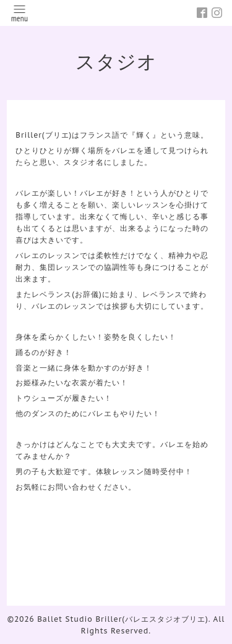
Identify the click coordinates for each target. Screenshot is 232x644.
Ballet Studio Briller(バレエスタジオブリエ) (123, 619)
